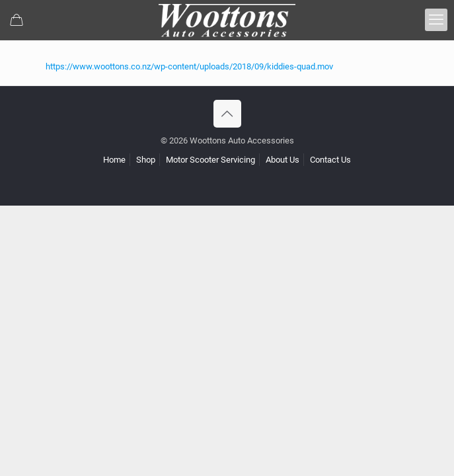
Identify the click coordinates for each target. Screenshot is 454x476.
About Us (283, 160)
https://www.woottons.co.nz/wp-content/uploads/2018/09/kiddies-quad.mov (189, 66)
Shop (146, 160)
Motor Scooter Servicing (210, 160)
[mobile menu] (436, 20)
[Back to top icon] (227, 114)
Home (114, 160)
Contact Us (330, 160)
